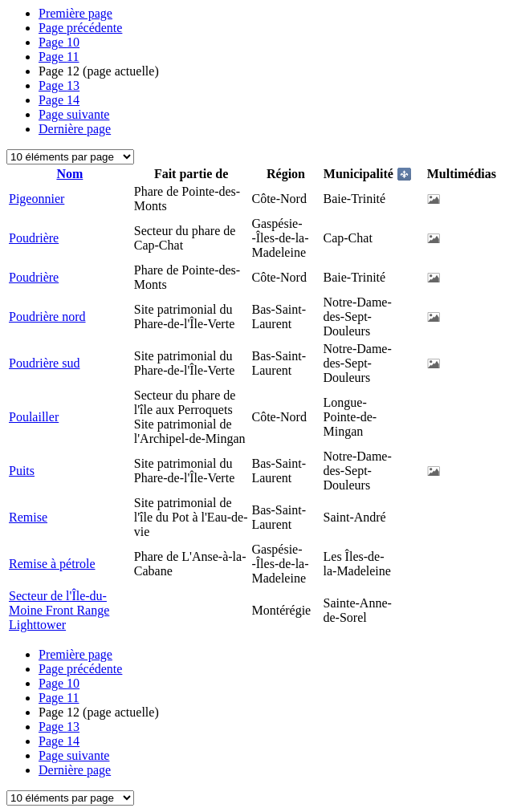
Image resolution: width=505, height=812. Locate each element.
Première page (75, 13)
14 (59, 100)
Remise (28, 517)
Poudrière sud (44, 363)
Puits (22, 471)
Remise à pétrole (52, 564)
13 (59, 85)
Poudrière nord (47, 317)
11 (59, 57)
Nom (69, 174)
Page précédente (80, 28)
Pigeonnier (37, 199)
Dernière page (75, 129)
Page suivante (74, 114)
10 (59, 42)
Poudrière (34, 238)
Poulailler (34, 417)
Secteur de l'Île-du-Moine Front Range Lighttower (59, 610)
